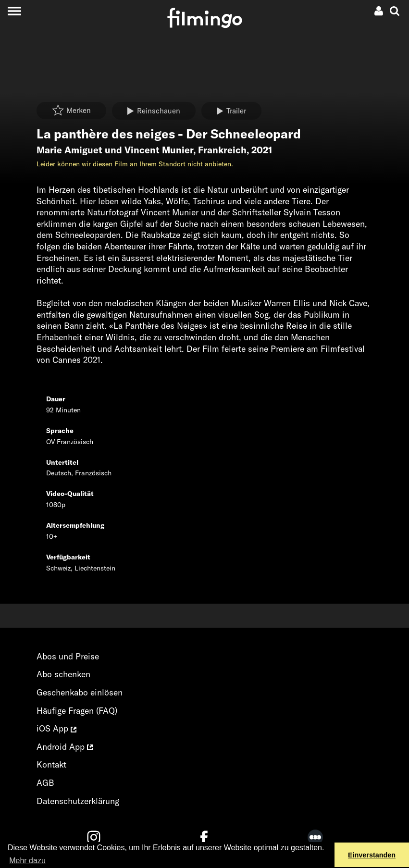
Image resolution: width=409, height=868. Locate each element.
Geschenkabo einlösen (80, 692)
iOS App (56, 728)
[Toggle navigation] (14, 11)
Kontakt (51, 764)
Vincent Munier (159, 150)
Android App (65, 747)
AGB (45, 783)
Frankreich (222, 150)
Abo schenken (63, 674)
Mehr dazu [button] (27, 861)
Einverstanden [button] (372, 855)
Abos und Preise (68, 656)
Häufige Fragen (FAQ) (77, 711)
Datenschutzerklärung (78, 801)
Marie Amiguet (69, 150)
